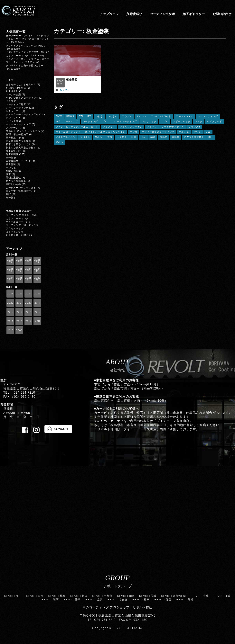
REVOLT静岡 (72, 599)
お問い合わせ (222, 14)
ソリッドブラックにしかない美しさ (27, 46)
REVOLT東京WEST (174, 596)
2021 (19, 303)
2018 (10, 312)
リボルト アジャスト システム (23, 131)
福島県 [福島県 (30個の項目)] (176, 137)
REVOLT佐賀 (163, 599)
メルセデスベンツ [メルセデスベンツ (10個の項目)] (66, 137)
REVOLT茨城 (148, 596)
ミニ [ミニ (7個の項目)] (208, 132)
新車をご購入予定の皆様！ (21, 148)
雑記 (8, 194)
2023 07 (19, 279)
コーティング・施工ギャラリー (23, 225)
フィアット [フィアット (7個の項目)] (109, 127)
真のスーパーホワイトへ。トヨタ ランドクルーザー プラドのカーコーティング (28, 39)
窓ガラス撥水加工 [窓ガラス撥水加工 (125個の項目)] (194, 137)
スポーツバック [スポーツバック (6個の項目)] (182, 121)
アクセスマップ (15, 228)
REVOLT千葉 (200, 596)
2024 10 (37, 270)
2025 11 (28, 261)
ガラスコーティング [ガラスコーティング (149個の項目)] (67, 121)
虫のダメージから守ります (21, 188)
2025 (19, 293)
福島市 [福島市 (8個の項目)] (164, 137)
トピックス (12, 121)
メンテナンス (13, 128)
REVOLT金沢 (94, 599)
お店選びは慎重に (16, 88)
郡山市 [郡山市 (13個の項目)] (59, 142)
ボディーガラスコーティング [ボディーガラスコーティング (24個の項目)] (158, 132)
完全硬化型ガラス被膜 (18, 141)
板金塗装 (72, 80)
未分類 (10, 158)
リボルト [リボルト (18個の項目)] (85, 137)
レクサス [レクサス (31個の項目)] (122, 137)
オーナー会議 (13, 94)
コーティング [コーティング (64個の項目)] (90, 121)
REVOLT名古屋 (118, 599)
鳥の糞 (10, 198)
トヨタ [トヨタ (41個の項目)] (199, 121)
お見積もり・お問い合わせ (21, 235)
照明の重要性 (13, 178)
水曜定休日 (12, 171)
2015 (37, 312)
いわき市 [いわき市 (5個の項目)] (113, 116)
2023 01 (28, 279)
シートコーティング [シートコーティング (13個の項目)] (125, 121)
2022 (10, 303)
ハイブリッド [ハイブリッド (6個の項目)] (215, 121)
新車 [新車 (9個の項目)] (134, 137)
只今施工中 (12, 138)
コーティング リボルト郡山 (21, 215)
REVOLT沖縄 (185, 599)
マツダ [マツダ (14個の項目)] (197, 132)
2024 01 (10, 279)
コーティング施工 (16, 104)
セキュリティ (13, 111)
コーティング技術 (162, 14)
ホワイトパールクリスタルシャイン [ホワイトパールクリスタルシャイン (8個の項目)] (105, 132)
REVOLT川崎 (222, 596)
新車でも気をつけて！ (18, 144)
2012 (28, 321)
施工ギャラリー (193, 14)
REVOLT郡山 (13, 596)
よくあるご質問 (15, 232)
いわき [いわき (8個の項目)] (99, 116)
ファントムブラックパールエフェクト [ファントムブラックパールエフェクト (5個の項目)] (77, 127)
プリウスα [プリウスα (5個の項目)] (194, 127)
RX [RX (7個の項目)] (89, 116)
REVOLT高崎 (126, 596)
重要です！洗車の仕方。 (20, 191)
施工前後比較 (13, 151)
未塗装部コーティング (18, 161)
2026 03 (10, 261)
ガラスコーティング (17, 219)
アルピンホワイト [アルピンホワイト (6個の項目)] (161, 116)
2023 (37, 293)
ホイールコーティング (18, 124)
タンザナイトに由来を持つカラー (25, 66)
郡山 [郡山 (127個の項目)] (211, 137)
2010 (10, 330)
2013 (19, 321)
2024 (28, 293)
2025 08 (10, 270)
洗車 (8, 174)
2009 (19, 330)
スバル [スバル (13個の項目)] (164, 121)
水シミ (10, 168)
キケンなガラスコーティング (22, 98)
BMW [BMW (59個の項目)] (59, 116)
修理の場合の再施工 (17, 134)
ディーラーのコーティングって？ (25, 114)
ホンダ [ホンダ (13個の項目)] (134, 132)
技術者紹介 (134, 14)
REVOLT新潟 (79, 596)
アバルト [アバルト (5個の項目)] (141, 116)
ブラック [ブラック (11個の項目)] (152, 127)
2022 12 (37, 279)
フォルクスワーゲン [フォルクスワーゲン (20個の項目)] (131, 127)
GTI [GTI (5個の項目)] (81, 116)
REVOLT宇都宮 (102, 596)
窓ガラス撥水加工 (16, 181)
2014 (10, 321)
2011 (37, 321)
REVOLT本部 (35, 596)
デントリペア (13, 118)
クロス (10, 101)
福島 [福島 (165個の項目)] (153, 137)
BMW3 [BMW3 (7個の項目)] (70, 116)
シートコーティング (17, 108)
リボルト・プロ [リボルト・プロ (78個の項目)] (104, 137)
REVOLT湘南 (50, 599)
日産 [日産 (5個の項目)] (143, 137)
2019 (37, 303)
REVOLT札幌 (57, 596)
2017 (19, 312)
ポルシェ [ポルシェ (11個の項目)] (184, 132)
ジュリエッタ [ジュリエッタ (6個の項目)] (149, 121)
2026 (10, 293)
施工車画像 (12, 154)
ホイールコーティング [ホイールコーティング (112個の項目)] (68, 132)
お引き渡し (12, 91)
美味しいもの (13, 184)
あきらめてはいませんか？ (21, 85)
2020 (28, 303)
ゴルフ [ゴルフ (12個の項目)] (106, 121)
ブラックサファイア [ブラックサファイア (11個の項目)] (173, 127)
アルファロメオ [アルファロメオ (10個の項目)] (184, 116)
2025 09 (37, 261)
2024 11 (28, 270)
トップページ (109, 14)
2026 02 (19, 261)
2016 (28, 312)
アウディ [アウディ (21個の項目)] (127, 116)
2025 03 (19, 270)
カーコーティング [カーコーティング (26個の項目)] (208, 116)
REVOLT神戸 (141, 599)
